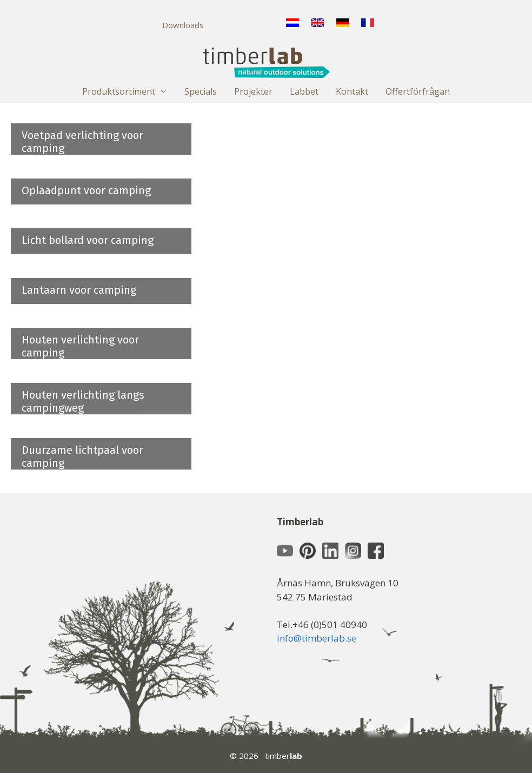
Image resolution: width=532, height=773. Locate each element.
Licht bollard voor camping (88, 240)
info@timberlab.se (317, 638)
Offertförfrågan (418, 91)
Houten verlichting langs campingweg (83, 401)
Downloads (183, 25)
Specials (201, 91)
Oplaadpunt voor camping (86, 190)
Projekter (253, 91)
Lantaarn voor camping (79, 290)
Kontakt (352, 91)
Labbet (304, 91)
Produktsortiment (129, 91)
